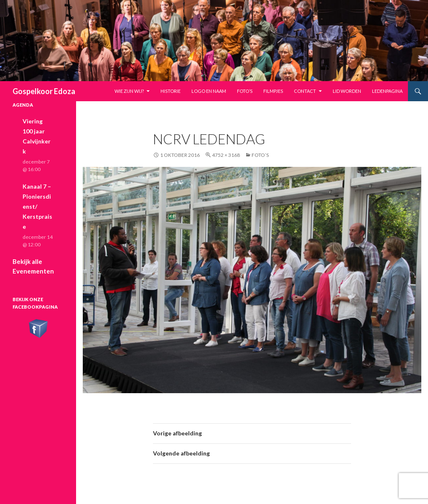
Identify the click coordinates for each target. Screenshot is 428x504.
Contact (305, 91)
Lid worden (347, 91)
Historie (171, 91)
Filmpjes (273, 91)
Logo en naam (209, 91)
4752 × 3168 (226, 155)
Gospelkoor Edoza (44, 91)
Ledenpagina (387, 91)
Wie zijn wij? (129, 91)
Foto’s (245, 91)
